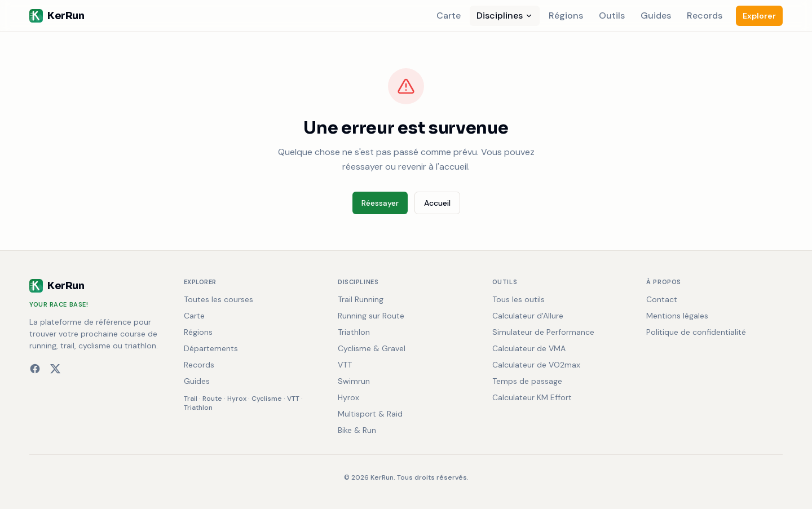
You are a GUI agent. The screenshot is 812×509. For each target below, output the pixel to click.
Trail (191, 399)
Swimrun (354, 381)
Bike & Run (357, 430)
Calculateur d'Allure (528, 316)
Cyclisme (267, 399)
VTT (293, 399)
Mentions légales (677, 316)
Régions (566, 16)
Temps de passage (527, 381)
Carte (449, 16)
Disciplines (505, 16)
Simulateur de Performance (543, 332)
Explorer (759, 16)
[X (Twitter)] (55, 369)
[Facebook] (35, 369)
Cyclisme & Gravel (372, 348)
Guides (656, 16)
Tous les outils (518, 299)
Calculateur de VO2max (536, 365)
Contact (662, 299)
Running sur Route (371, 316)
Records (705, 16)
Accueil (437, 203)
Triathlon (198, 408)
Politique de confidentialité (696, 332)
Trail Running (361, 299)
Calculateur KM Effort (532, 397)
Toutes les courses (219, 299)
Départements (211, 348)
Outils (612, 16)
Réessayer (380, 203)
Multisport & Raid (370, 414)
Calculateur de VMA (529, 348)
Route (212, 399)
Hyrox (237, 399)
